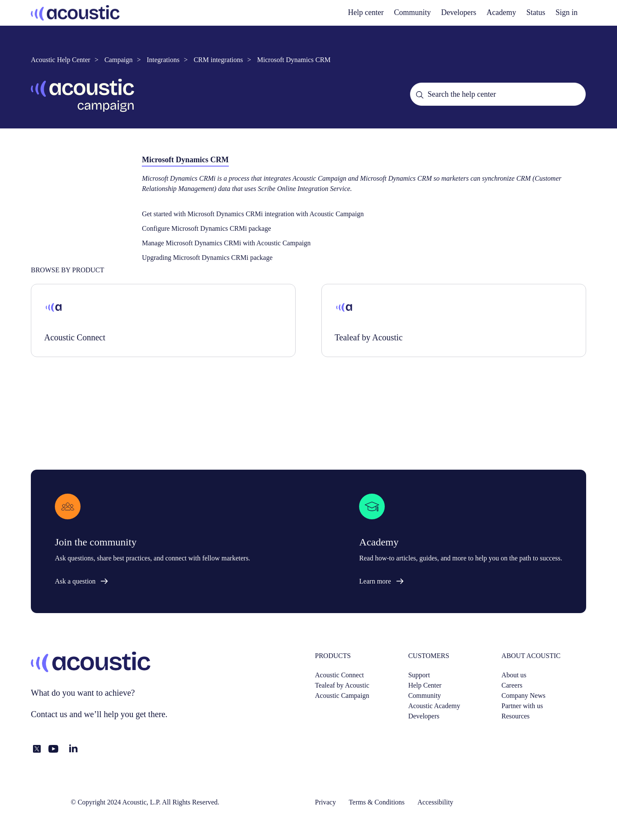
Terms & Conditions (377, 802)
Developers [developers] (459, 12)
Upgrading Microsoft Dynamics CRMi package (207, 258)
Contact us (49, 714)
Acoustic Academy (434, 706)
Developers (424, 716)
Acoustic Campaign (342, 696)
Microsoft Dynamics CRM (294, 60)
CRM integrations (218, 60)
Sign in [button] (566, 12)
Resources (515, 716)
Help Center (425, 685)
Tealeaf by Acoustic (342, 685)
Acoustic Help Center (61, 60)
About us (514, 675)
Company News (523, 696)
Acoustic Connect (339, 675)
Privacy (325, 802)
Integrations (163, 60)
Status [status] (536, 12)
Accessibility (435, 802)
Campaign (119, 60)
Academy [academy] (502, 12)
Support (419, 675)
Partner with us (522, 706)
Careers (512, 685)
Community (413, 12)
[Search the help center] (498, 94)
